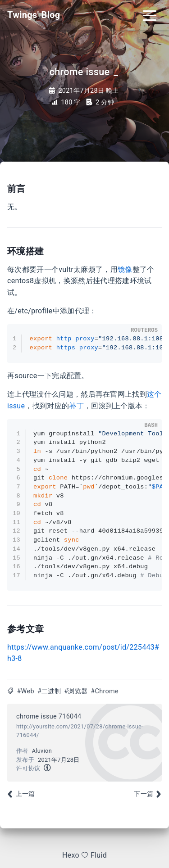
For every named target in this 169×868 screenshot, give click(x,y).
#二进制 (49, 691)
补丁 (76, 406)
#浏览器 (76, 691)
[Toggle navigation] (150, 15)
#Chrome (105, 691)
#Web (25, 691)
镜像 (125, 269)
